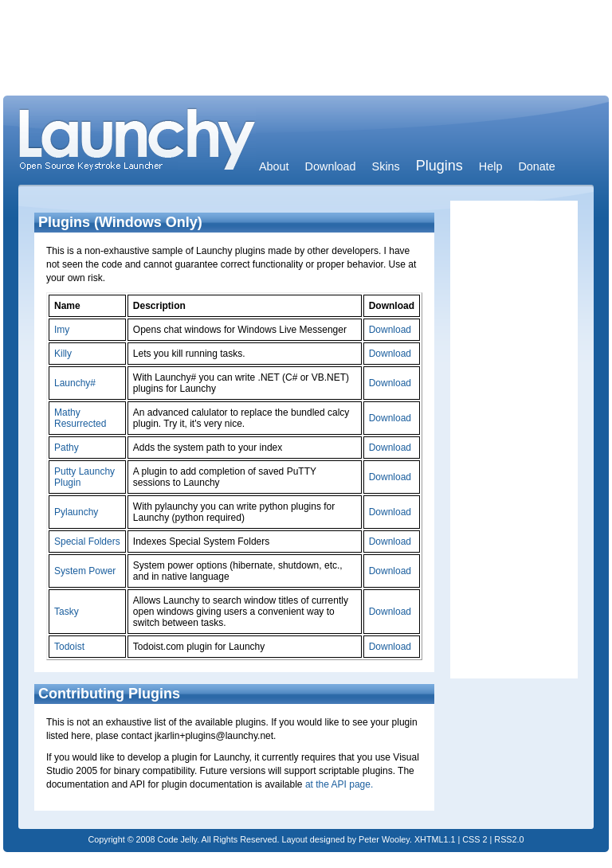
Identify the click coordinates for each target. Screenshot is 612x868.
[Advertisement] (306, 52)
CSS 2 (475, 839)
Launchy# (75, 383)
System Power (85, 571)
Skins (386, 166)
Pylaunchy (76, 512)
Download (331, 166)
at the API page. (339, 784)
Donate (536, 166)
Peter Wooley (384, 839)
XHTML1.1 (435, 839)
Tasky (67, 612)
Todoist (69, 647)
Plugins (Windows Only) (120, 222)
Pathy (67, 448)
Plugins (439, 166)
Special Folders (87, 542)
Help (491, 166)
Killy (63, 354)
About (274, 166)
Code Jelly (178, 839)
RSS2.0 (509, 839)
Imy (62, 330)
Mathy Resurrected (80, 418)
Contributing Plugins (109, 694)
